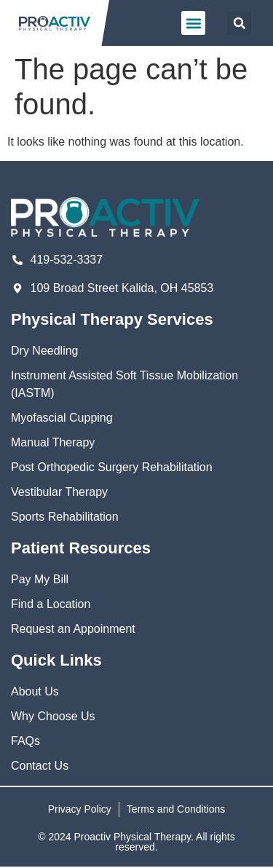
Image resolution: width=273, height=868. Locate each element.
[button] (193, 23)
